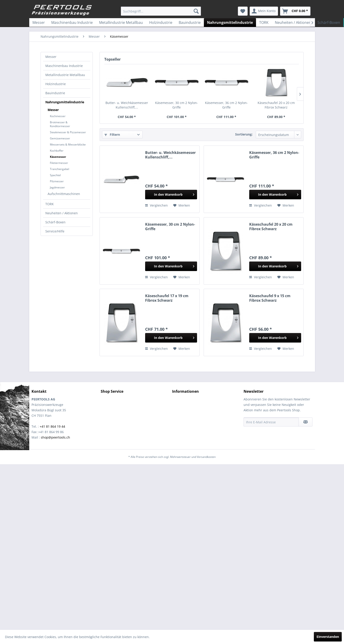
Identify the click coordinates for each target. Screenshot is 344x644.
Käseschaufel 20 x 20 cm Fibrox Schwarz (276, 105)
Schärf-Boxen (55, 222)
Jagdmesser (57, 187)
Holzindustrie (56, 84)
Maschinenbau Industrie (64, 66)
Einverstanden (328, 637)
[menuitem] (161, 11)
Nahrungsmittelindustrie (65, 102)
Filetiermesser (59, 163)
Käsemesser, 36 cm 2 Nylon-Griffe (226, 105)
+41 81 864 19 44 (52, 426)
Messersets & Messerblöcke (68, 144)
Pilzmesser (57, 181)
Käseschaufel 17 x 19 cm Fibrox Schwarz (167, 298)
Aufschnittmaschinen (64, 194)
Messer (51, 57)
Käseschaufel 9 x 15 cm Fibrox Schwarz (270, 298)
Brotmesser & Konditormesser (60, 124)
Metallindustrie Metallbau (65, 75)
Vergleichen (156, 205)
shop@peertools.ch (55, 437)
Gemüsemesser (60, 138)
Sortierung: (244, 134)
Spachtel (55, 175)
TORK (50, 204)
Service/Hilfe (55, 231)
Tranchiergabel (60, 169)
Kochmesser (58, 116)
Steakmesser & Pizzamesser (68, 132)
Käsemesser (58, 157)
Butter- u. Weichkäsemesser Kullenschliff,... (127, 105)
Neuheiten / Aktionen (62, 213)
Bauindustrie (55, 93)
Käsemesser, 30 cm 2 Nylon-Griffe (177, 105)
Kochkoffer (57, 151)
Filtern (112, 134)
